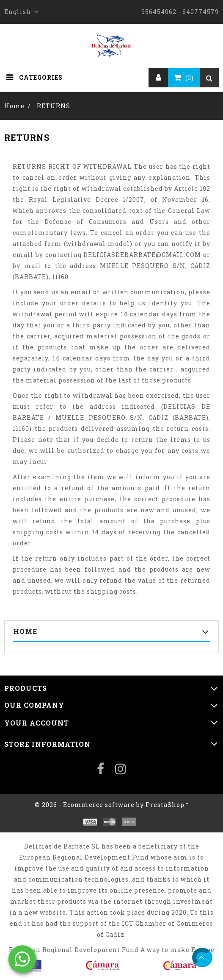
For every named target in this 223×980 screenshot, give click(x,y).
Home (25, 631)
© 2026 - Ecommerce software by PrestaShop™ (112, 805)
